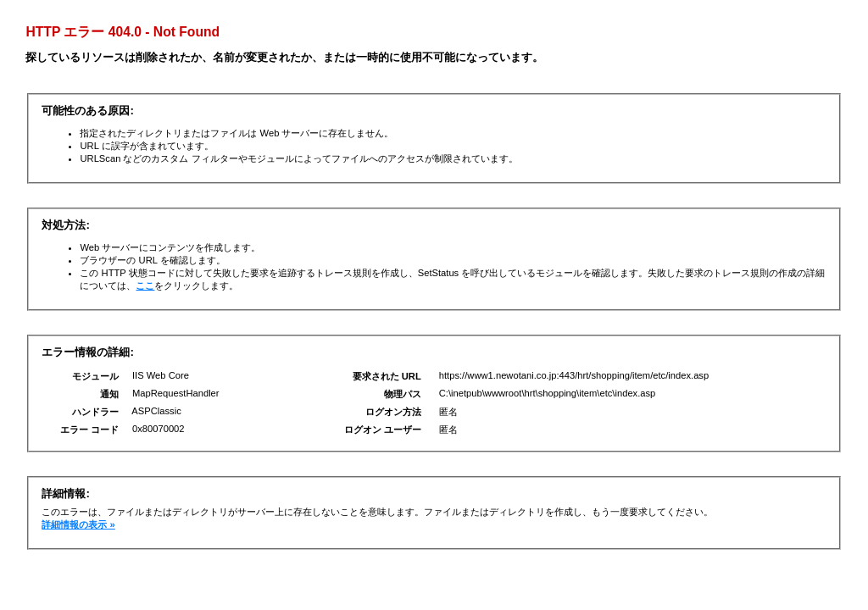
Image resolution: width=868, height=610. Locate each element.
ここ (145, 286)
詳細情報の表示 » (78, 524)
